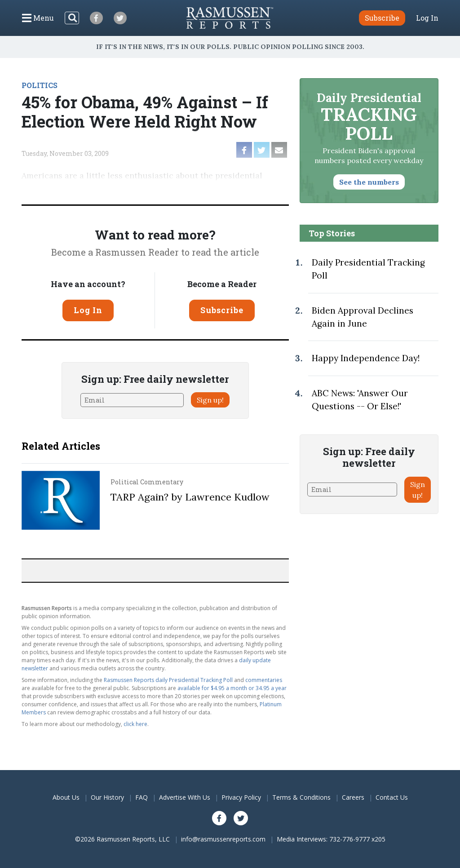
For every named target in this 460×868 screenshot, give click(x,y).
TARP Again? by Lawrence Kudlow (190, 497)
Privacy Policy (241, 797)
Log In (427, 18)
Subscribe (222, 310)
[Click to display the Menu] (38, 18)
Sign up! (210, 400)
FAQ (142, 797)
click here (135, 724)
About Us (66, 797)
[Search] (72, 18)
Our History (107, 797)
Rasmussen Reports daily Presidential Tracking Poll (168, 680)
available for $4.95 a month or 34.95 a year (232, 688)
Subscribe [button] (382, 18)
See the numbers (369, 182)
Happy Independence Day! (366, 358)
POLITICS (40, 85)
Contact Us (392, 797)
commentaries (264, 680)
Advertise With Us (185, 797)
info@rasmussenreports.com (223, 839)
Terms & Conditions (301, 797)
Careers (353, 797)
